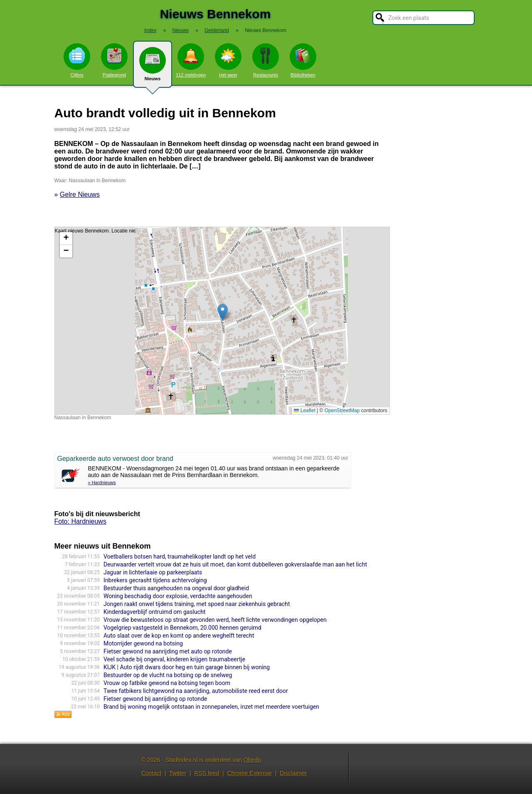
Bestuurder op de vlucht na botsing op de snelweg (168, 675)
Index (150, 30)
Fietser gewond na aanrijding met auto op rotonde (168, 651)
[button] (223, 312)
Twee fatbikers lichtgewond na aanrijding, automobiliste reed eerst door (196, 691)
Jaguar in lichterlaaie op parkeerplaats (153, 572)
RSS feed (207, 773)
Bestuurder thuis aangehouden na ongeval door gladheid (176, 588)
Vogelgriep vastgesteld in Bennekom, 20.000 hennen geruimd (182, 628)
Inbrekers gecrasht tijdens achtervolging (155, 580)
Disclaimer (293, 773)
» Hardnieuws (102, 482)
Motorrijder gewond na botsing (143, 643)
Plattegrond (114, 60)
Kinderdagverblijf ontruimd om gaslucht (154, 612)
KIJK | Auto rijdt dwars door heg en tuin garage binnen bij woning (187, 667)
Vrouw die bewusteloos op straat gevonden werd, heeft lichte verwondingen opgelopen (215, 620)
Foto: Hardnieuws (80, 521)
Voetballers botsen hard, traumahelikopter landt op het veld (180, 557)
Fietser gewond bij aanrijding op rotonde (155, 699)
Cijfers (77, 60)
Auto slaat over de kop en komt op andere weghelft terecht (179, 636)
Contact (151, 773)
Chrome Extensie (249, 773)
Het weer (228, 60)
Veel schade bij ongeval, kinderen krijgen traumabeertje (174, 659)
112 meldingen (191, 60)
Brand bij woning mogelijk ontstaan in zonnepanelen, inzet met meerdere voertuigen (211, 707)
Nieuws (153, 67)
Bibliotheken (303, 60)
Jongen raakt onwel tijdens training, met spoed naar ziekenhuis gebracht (197, 604)
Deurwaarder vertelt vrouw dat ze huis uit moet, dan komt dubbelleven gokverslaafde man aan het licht (235, 564)
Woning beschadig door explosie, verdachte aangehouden (178, 596)
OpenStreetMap (342, 411)
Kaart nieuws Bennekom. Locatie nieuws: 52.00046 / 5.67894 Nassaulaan (221, 321)
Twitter (178, 773)
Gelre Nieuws (80, 194)
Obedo (252, 760)
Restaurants (266, 60)
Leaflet (304, 411)
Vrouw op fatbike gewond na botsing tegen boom (167, 683)
